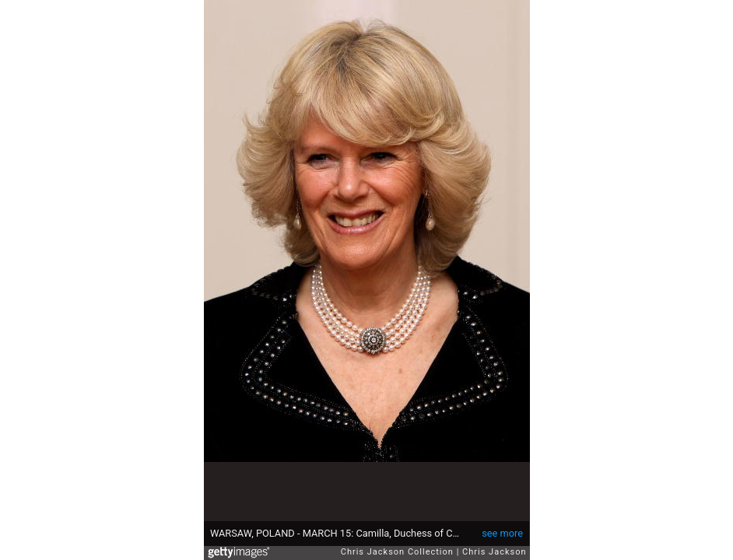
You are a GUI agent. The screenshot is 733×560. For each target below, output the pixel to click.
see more (502, 533)
